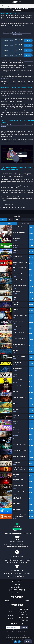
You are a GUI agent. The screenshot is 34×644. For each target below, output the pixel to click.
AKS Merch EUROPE (24, 621)
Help (28, 641)
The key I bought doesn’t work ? (17, 589)
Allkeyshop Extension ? (17, 594)
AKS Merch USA (24, 619)
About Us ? (17, 584)
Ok (15, 642)
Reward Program (24, 611)
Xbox (10, 612)
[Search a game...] (17, 6)
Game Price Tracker (24, 610)
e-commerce (29, 61)
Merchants (7, 602)
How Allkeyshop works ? (17, 586)
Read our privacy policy (23, 639)
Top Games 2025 (24, 617)
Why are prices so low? (17, 588)
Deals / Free (24, 614)
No (19, 642)
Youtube (27, 600)
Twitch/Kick (7, 600)
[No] (32, 639)
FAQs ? (17, 592)
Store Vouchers (24, 608)
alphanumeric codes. (7, 78)
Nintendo (10, 619)
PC (10, 608)
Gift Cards (24, 613)
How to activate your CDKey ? (17, 591)
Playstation (10, 615)
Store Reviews (24, 616)
